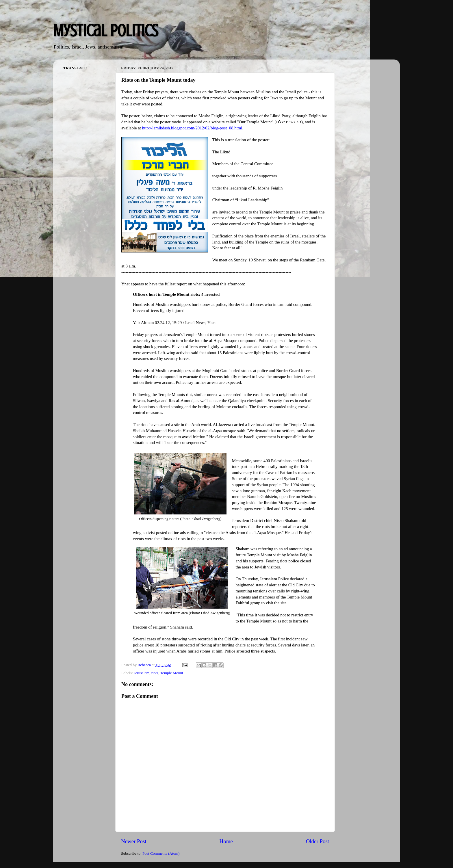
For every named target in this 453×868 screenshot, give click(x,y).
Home (226, 841)
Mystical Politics (106, 30)
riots (155, 673)
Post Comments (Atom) (161, 853)
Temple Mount (172, 673)
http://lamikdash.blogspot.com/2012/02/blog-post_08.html (192, 128)
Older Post (318, 841)
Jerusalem (142, 673)
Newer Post (134, 841)
